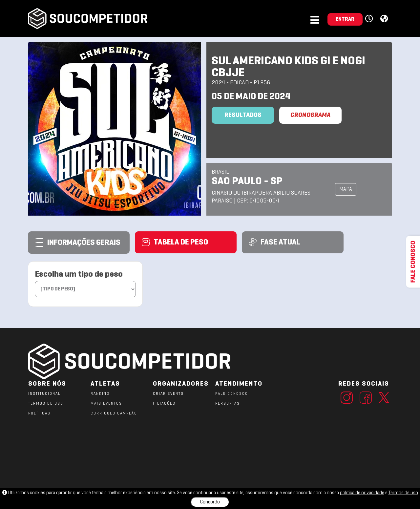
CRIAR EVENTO (168, 394)
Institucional (44, 394)
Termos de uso (403, 493)
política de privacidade (362, 493)
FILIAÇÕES (164, 404)
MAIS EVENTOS (106, 404)
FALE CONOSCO (232, 394)
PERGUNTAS (228, 404)
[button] (370, 19)
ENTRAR (345, 19)
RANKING (100, 394)
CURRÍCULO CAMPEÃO (114, 414)
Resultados (243, 115)
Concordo (210, 502)
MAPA (346, 189)
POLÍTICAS (39, 414)
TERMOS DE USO (46, 404)
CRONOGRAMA (310, 115)
